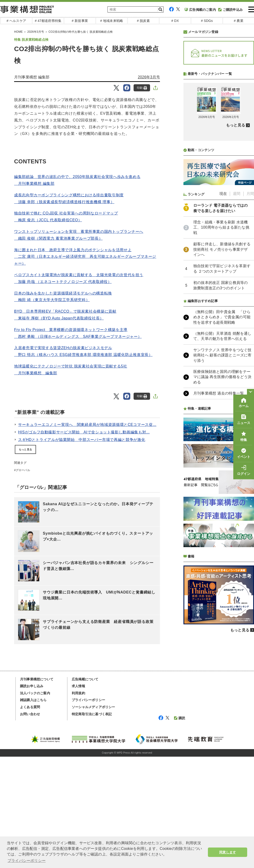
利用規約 (78, 804)
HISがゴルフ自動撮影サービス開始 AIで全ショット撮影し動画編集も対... (84, 432)
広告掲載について (85, 791)
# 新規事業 (80, 21)
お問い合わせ (30, 825)
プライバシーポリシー (88, 811)
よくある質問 (30, 818)
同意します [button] (228, 852)
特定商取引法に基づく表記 (92, 825)
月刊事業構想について (37, 791)
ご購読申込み (230, 10)
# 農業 (238, 21)
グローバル (23, 470)
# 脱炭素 (143, 21)
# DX (175, 21)
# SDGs (207, 21)
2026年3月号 (149, 77)
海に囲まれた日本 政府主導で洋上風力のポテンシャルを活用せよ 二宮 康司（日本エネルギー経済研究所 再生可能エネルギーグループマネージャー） (85, 257)
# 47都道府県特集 (48, 21)
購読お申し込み (32, 797)
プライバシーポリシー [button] (27, 861)
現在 (223, 318)
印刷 (142, 88)
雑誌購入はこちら (33, 811)
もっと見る (25, 449)
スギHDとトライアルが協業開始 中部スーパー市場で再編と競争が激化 (82, 440)
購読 (180, 829)
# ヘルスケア (16, 21)
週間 (237, 318)
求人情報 (78, 797)
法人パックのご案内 (35, 804)
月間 (250, 318)
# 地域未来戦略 (112, 21)
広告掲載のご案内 (200, 10)
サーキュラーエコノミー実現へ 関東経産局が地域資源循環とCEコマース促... (87, 425)
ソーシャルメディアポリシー (93, 818)
